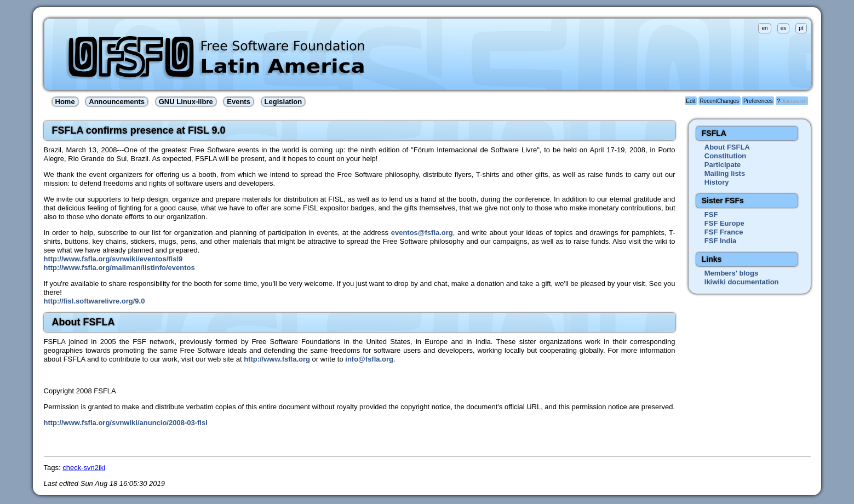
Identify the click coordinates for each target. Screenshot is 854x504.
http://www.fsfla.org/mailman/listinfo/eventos (119, 268)
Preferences (758, 101)
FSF (711, 214)
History (717, 182)
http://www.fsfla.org (277, 359)
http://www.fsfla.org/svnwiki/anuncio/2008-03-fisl (126, 423)
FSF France (724, 232)
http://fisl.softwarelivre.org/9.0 (94, 301)
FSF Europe (724, 223)
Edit (690, 101)
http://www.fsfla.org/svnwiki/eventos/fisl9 (113, 259)
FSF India (721, 241)
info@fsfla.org (369, 359)
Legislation (283, 102)
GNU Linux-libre (186, 102)
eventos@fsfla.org (422, 233)
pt (801, 28)
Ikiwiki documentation (742, 282)
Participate (723, 165)
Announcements (117, 102)
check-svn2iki (84, 468)
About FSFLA (727, 147)
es (784, 28)
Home (65, 102)
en (764, 28)
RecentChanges (719, 101)
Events (239, 102)
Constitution (726, 156)
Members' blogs (731, 273)
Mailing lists (725, 173)
